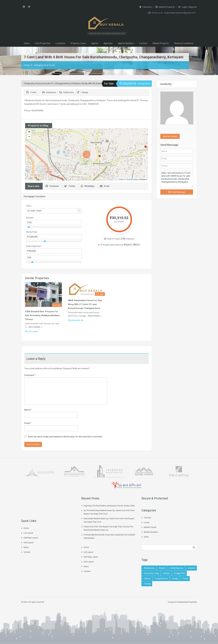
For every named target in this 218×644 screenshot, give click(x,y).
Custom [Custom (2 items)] (192, 568)
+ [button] (29, 132)
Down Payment (33, 246)
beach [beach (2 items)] (162, 568)
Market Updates (151, 532)
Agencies (108, 43)
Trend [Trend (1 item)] (185, 579)
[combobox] (54, 211)
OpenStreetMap (132, 179)
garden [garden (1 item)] (167, 573)
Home (27, 43)
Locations (60, 43)
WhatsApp (88, 186)
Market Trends (150, 527)
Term (29, 206)
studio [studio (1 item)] (175, 579)
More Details (35, 327)
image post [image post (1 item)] (180, 573)
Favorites (145, 7)
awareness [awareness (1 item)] (149, 568)
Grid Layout (29, 542)
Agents (95, 43)
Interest (30, 218)
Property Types (78, 43)
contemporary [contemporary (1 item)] (177, 568)
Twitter (70, 186)
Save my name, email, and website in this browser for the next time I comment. (65, 437)
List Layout (28, 533)
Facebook (52, 186)
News (26, 547)
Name (28, 410)
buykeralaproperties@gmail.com (180, 13)
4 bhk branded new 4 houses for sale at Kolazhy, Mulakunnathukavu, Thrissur (42, 315)
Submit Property (165, 7)
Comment (30, 375)
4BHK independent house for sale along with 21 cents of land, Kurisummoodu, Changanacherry (85, 304)
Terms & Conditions (184, 43)
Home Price (32, 232)
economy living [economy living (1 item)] (151, 573)
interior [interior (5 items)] (147, 579)
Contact (143, 43)
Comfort (147, 518)
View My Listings (170, 136)
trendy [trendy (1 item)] (147, 584)
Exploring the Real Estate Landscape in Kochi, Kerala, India (109, 506)
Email (104, 186)
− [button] (29, 137)
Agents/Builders (126, 43)
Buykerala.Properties (188, 602)
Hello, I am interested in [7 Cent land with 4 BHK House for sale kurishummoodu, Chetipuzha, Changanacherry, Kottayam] (177, 179)
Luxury (147, 522)
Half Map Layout (31, 538)
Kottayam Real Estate (45, 65)
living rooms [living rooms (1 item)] (162, 579)
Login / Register (188, 7)
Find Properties (43, 43)
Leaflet (121, 179)
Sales (146, 537)
